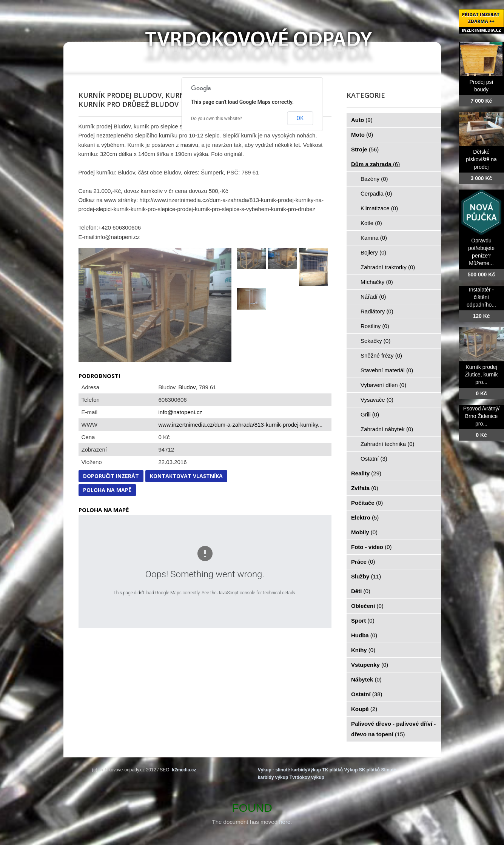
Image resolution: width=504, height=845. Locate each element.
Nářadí (373, 297)
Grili (370, 414)
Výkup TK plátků (325, 770)
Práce (363, 562)
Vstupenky (370, 665)
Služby (366, 576)
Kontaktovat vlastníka (186, 476)
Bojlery (373, 252)
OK (300, 118)
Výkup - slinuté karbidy (283, 770)
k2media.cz (184, 770)
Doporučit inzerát (111, 476)
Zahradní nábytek (387, 429)
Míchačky (377, 282)
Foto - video (371, 547)
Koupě (364, 709)
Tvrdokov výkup (307, 777)
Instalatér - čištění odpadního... (481, 297)
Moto (362, 135)
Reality (366, 473)
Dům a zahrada (375, 164)
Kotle (371, 223)
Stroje (365, 149)
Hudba (364, 635)
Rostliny (375, 326)
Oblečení (367, 606)
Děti (361, 591)
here (285, 822)
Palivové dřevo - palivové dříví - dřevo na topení (393, 729)
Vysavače (377, 400)
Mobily (364, 532)
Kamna (374, 238)
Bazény (374, 179)
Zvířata (365, 488)
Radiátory (377, 311)
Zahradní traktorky (388, 267)
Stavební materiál (387, 370)
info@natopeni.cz (180, 412)
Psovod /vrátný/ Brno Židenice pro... (482, 416)
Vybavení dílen (383, 385)
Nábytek (366, 679)
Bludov (187, 387)
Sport (363, 621)
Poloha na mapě (107, 490)
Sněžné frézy (381, 355)
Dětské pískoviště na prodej (481, 159)
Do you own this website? (217, 119)
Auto (362, 120)
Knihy (363, 650)
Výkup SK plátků (362, 770)
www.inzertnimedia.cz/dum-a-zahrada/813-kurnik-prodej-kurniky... (241, 425)
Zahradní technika (388, 444)
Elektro (365, 517)
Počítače (367, 503)
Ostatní (374, 459)
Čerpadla (376, 194)
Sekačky (375, 341)
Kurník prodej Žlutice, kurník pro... (481, 375)
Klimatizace (379, 208)
